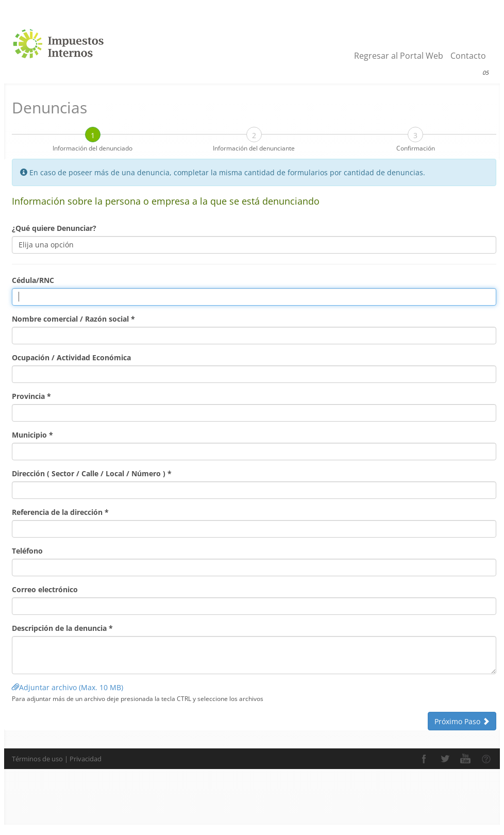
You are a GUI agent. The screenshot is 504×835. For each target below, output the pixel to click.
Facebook (424, 759)
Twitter (445, 759)
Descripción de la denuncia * (62, 628)
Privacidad (86, 759)
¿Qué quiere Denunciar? (54, 228)
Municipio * (32, 435)
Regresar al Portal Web (399, 56)
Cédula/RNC (33, 280)
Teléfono (27, 551)
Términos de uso (37, 759)
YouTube (465, 759)
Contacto (468, 56)
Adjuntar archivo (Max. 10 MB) (69, 687)
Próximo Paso (462, 721)
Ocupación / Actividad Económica (71, 357)
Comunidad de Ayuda (486, 759)
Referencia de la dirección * (60, 512)
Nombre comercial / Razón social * (73, 319)
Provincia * (31, 396)
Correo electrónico (45, 589)
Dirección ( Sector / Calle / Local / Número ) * (92, 473)
